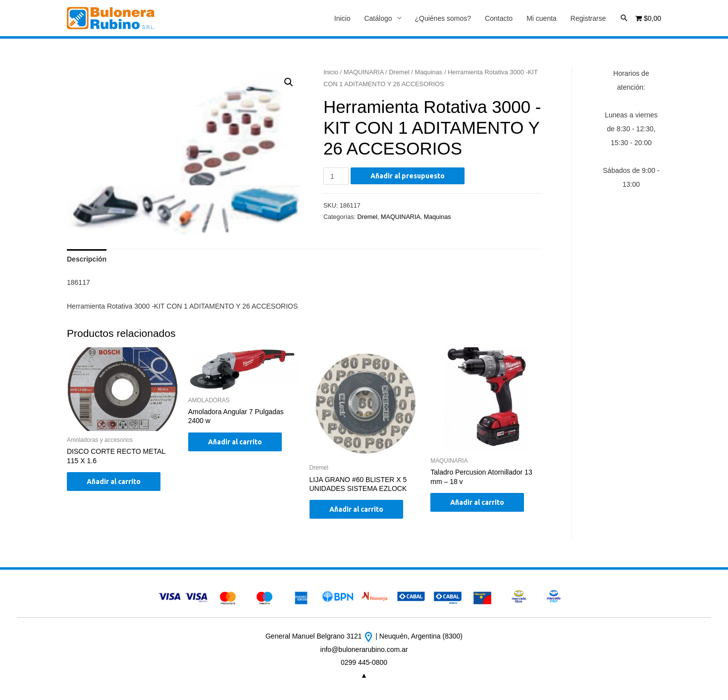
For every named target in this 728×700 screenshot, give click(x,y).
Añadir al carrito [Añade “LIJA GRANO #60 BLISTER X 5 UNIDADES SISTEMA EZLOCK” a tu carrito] (356, 509)
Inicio (342, 18)
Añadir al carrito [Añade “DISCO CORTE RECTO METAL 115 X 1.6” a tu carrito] (114, 482)
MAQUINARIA (364, 72)
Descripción (87, 259)
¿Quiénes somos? (443, 18)
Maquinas (428, 72)
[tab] (87, 259)
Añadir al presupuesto (408, 176)
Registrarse (588, 18)
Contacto (499, 18)
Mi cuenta (542, 18)
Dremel (399, 72)
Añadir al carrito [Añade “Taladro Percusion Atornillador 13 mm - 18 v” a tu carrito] (477, 502)
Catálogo (378, 18)
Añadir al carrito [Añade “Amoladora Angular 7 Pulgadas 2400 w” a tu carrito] (235, 442)
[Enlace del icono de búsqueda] (624, 18)
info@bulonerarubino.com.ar (364, 649)
